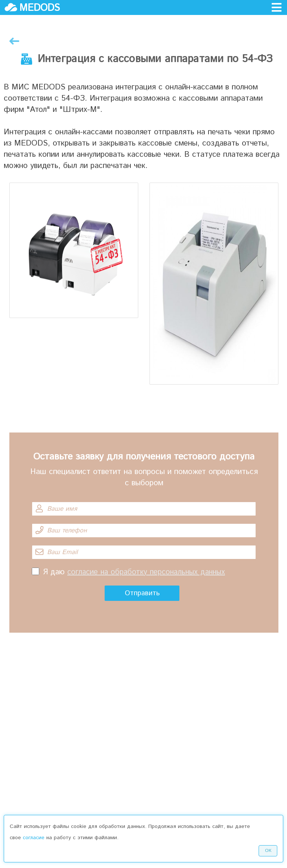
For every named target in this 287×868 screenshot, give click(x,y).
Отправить (142, 593)
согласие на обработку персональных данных (146, 572)
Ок (268, 851)
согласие (34, 838)
